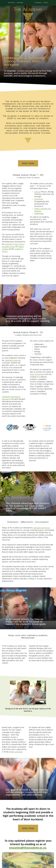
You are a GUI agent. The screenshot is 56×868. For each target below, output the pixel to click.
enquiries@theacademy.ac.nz (28, 848)
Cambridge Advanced (13, 360)
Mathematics (39, 214)
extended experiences (42, 528)
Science (37, 192)
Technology (39, 199)
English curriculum (16, 752)
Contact (46, 3)
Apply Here (28, 163)
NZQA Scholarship (37, 374)
